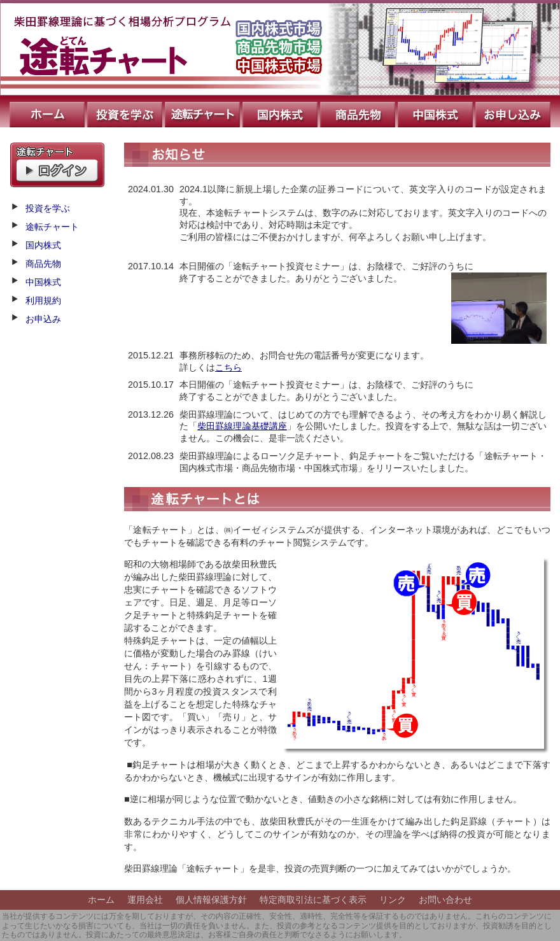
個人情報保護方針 (211, 900)
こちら (228, 367)
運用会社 (145, 900)
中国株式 (437, 111)
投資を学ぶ (126, 111)
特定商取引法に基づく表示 (313, 900)
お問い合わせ (445, 900)
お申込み (514, 111)
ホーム (44, 111)
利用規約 (43, 301)
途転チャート (204, 111)
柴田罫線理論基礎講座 (242, 426)
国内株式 (281, 111)
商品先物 (359, 111)
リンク (393, 900)
